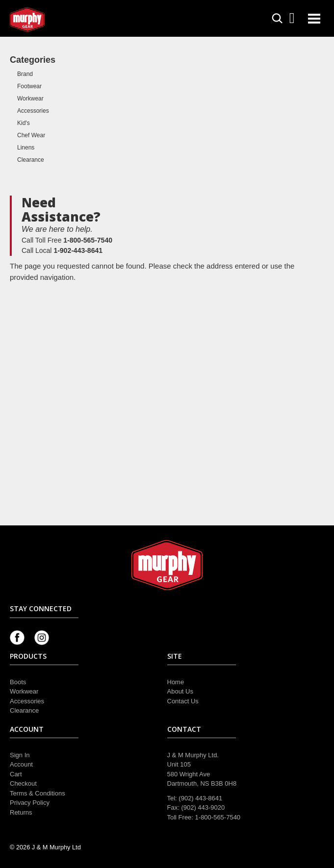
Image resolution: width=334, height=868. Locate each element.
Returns (21, 812)
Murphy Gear (51, 20)
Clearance (31, 160)
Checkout (23, 783)
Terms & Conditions (38, 793)
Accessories (33, 111)
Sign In (20, 755)
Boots (18, 682)
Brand (25, 74)
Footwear (29, 86)
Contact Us (183, 701)
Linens (26, 148)
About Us (180, 691)
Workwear (30, 99)
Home (176, 682)
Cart (16, 774)
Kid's (24, 123)
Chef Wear (31, 135)
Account (21, 764)
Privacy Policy (30, 803)
